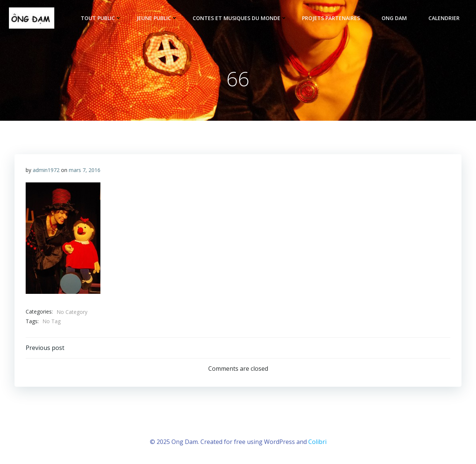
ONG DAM (398, 18)
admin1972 (46, 170)
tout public (101, 18)
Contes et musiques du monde (240, 18)
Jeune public (157, 18)
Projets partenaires (334, 18)
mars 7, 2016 (85, 170)
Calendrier (444, 18)
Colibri (317, 442)
